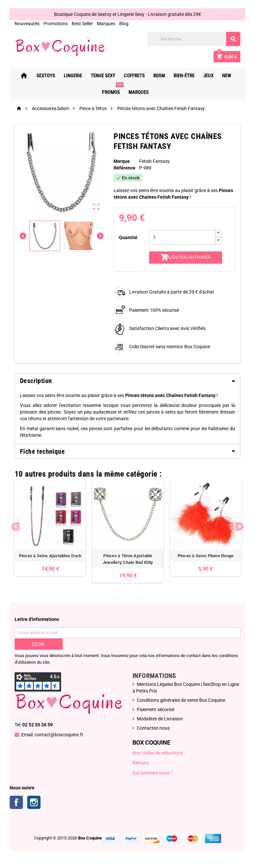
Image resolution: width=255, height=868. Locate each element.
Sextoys (48, 76)
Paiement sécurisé (156, 709)
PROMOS (115, 90)
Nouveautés (27, 24)
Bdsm (161, 76)
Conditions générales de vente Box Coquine (181, 700)
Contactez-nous (153, 728)
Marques (106, 24)
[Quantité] (182, 237)
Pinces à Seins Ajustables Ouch (50, 556)
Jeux (210, 76)
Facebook (16, 802)
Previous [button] (15, 527)
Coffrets (136, 76)
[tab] (127, 381)
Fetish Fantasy (154, 161)
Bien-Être (186, 76)
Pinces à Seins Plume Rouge (206, 556)
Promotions (56, 24)
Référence (125, 168)
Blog (124, 24)
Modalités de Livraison (160, 719)
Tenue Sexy (105, 76)
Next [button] (240, 527)
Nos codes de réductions (158, 753)
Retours (141, 763)
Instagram (34, 802)
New (229, 76)
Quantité (128, 237)
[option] (50, 528)
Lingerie (75, 76)
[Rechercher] (194, 39)
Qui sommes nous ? (153, 773)
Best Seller (82, 24)
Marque (122, 161)
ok (39, 644)
